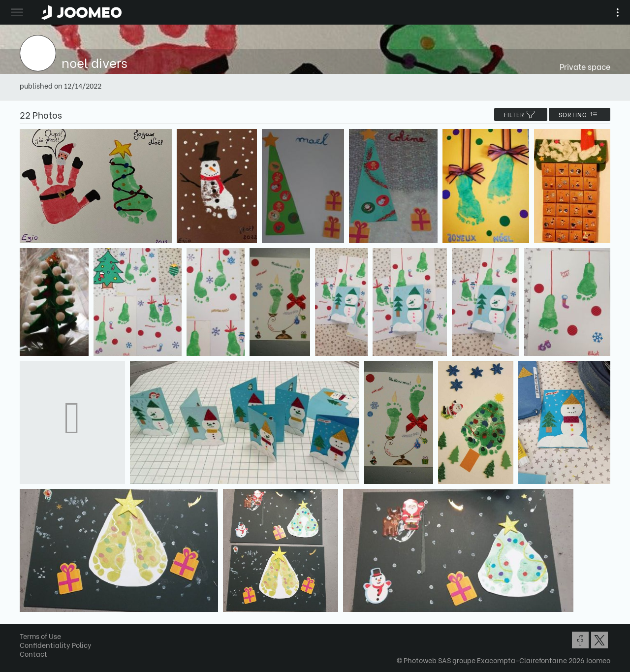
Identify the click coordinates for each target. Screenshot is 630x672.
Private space (585, 66)
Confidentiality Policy (56, 645)
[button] (26, 621)
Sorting (580, 114)
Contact (33, 654)
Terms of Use (40, 636)
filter (521, 114)
